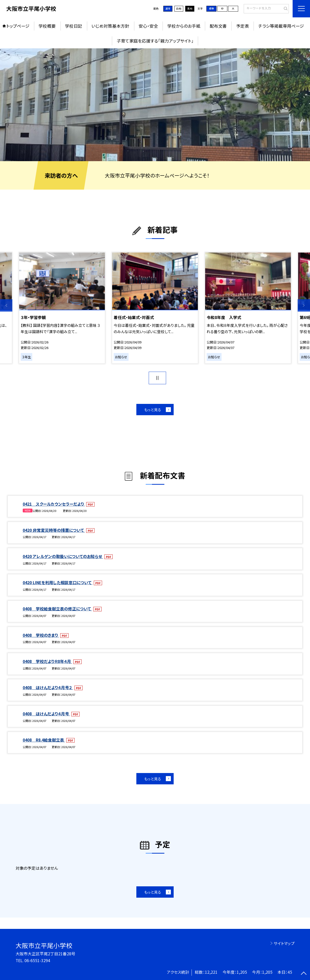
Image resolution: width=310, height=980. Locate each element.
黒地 (190, 9)
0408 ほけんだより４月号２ (48, 688)
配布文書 (218, 26)
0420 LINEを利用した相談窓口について (58, 583)
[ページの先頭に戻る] (304, 974)
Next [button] (304, 306)
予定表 (243, 26)
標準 (211, 9)
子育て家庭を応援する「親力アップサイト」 (155, 41)
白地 (179, 9)
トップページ (18, 26)
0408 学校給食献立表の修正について (57, 609)
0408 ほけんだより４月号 (46, 714)
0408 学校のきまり (41, 635)
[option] (155, 105)
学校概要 (47, 26)
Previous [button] (6, 306)
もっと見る (153, 410)
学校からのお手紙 (184, 26)
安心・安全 (148, 26)
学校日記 (74, 26)
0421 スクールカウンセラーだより (54, 504)
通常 (168, 9)
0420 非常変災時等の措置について (54, 530)
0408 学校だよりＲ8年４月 (47, 661)
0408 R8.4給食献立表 (44, 740)
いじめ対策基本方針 (110, 26)
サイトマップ (284, 943)
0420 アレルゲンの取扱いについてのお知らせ (63, 556)
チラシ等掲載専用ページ (281, 26)
